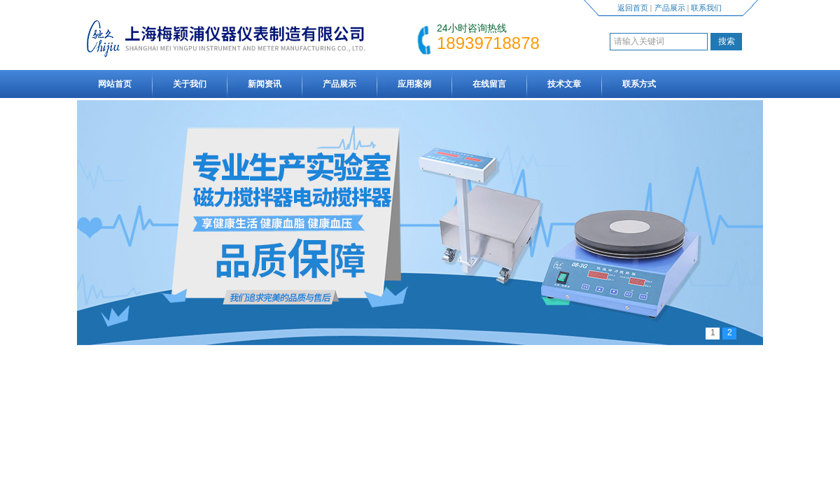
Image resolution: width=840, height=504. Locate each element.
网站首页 (115, 84)
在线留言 (489, 84)
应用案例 (414, 84)
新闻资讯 (265, 84)
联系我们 (706, 8)
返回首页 (633, 8)
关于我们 (190, 84)
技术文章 (564, 84)
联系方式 (639, 84)
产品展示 (670, 8)
